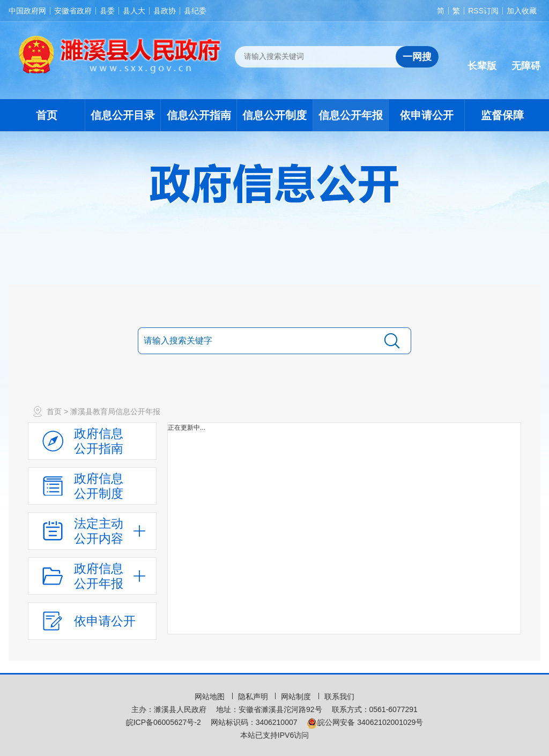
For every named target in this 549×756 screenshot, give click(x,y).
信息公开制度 (274, 115)
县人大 (134, 11)
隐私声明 (254, 697)
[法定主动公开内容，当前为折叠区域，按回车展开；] (92, 531)
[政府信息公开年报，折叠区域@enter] (92, 576)
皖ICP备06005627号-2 (164, 722)
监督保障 (502, 115)
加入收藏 (522, 11)
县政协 (165, 11)
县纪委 (195, 11)
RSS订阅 (483, 11)
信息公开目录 (123, 115)
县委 (107, 11)
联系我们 (339, 697)
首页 (47, 115)
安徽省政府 (73, 11)
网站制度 (297, 697)
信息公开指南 (199, 115)
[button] (482, 57)
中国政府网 (27, 11)
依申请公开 (427, 115)
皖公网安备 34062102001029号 (365, 722)
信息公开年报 (351, 115)
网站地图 (211, 697)
